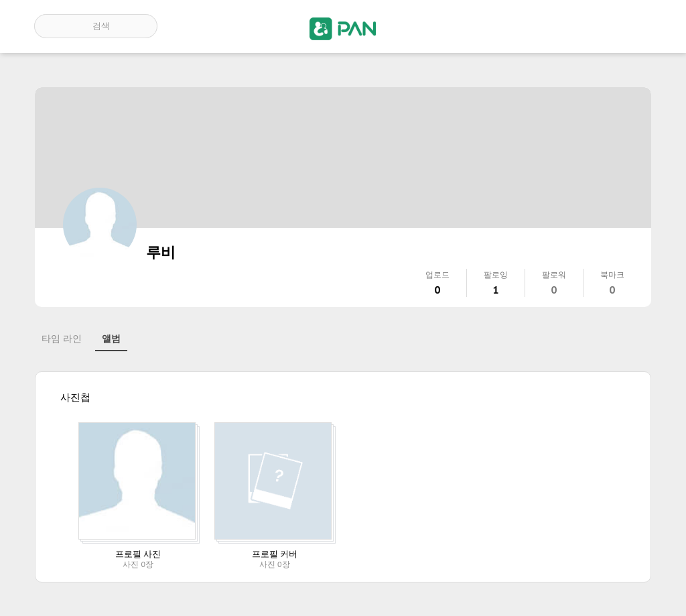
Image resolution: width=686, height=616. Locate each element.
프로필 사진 (138, 554)
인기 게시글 (595, 26)
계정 (633, 26)
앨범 (111, 338)
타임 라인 (62, 338)
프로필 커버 (275, 554)
